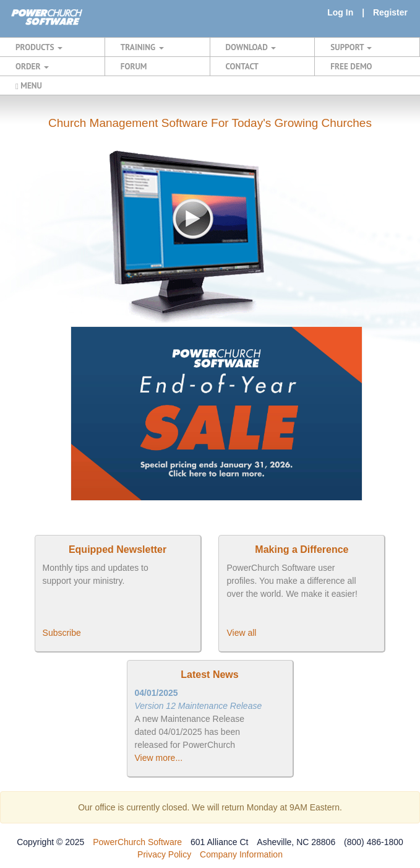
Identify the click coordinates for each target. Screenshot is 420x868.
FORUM (134, 66)
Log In (340, 12)
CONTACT (242, 66)
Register (390, 12)
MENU (29, 85)
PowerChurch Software (137, 842)
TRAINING (142, 47)
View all (241, 633)
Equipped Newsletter (118, 549)
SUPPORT (351, 47)
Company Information (241, 854)
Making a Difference (302, 549)
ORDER (32, 66)
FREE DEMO (351, 66)
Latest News (209, 675)
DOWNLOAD (251, 47)
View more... (159, 758)
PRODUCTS (39, 47)
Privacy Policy (164, 854)
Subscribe (62, 633)
